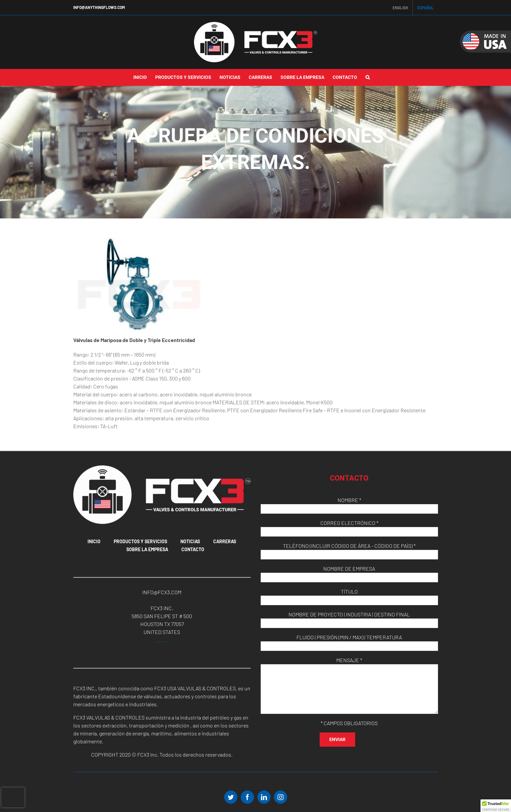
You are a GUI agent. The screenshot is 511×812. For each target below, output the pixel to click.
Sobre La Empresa (147, 549)
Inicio (94, 541)
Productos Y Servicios (140, 541)
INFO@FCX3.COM (162, 592)
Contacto (193, 549)
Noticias (190, 541)
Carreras (225, 541)
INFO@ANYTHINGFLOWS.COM (99, 7)
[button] (368, 78)
